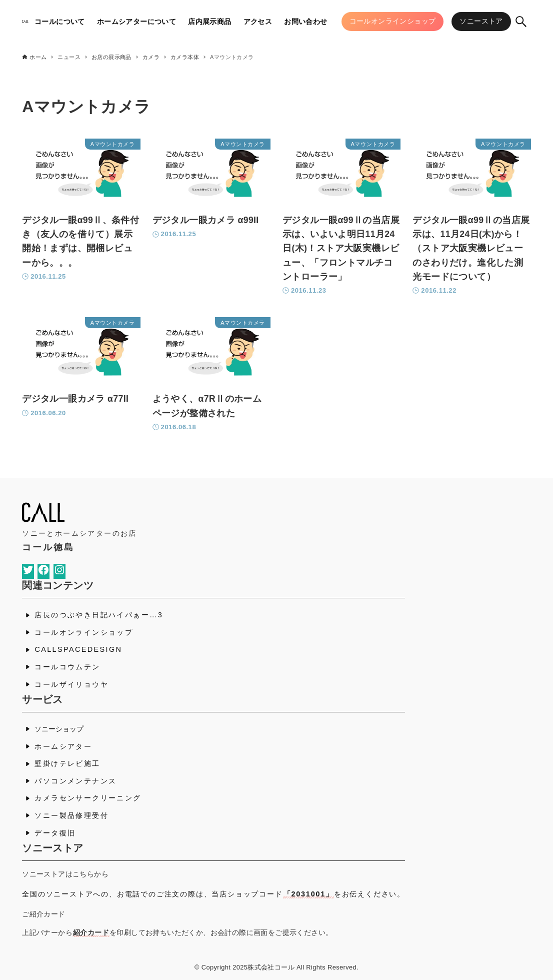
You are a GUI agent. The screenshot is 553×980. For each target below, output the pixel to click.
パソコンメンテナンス (75, 781)
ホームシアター (63, 746)
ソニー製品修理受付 (71, 815)
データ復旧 (55, 833)
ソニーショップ (59, 729)
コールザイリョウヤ (71, 684)
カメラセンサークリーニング (88, 798)
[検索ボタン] (521, 22)
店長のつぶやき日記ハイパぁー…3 (99, 615)
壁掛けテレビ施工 (67, 763)
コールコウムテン (67, 667)
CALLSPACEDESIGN (78, 649)
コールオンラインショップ (84, 632)
